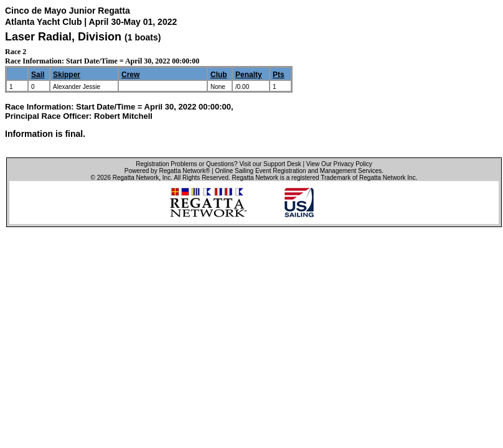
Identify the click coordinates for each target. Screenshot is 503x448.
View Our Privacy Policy (339, 164)
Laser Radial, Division (65, 37)
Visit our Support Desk (270, 164)
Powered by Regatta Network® (167, 171)
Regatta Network (136, 178)
